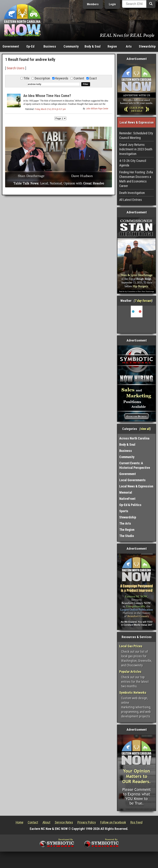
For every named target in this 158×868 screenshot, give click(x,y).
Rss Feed (136, 822)
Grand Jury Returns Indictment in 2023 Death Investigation (136, 149)
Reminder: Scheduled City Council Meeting (136, 135)
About (46, 822)
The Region (127, 530)
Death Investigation (132, 193)
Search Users (16, 68)
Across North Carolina (134, 438)
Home (20, 822)
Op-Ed (30, 46)
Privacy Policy (87, 822)
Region (112, 46)
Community (71, 46)
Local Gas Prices (131, 646)
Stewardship (147, 46)
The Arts (125, 523)
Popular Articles (130, 672)
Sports (124, 511)
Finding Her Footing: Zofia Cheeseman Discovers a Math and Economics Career (136, 179)
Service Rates (64, 822)
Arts (129, 46)
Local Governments (132, 480)
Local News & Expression (136, 486)
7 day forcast (143, 301)
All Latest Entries (131, 200)
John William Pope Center (97, 109)
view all (145, 429)
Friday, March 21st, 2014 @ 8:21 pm (50, 109)
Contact (33, 822)
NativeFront (127, 499)
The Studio (127, 536)
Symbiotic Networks (133, 693)
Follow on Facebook (113, 822)
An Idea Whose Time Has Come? (47, 96)
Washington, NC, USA (137, 319)
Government (11, 46)
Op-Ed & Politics (130, 505)
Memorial (126, 492)
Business (50, 46)
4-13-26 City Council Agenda (133, 163)
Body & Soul (93, 46)
